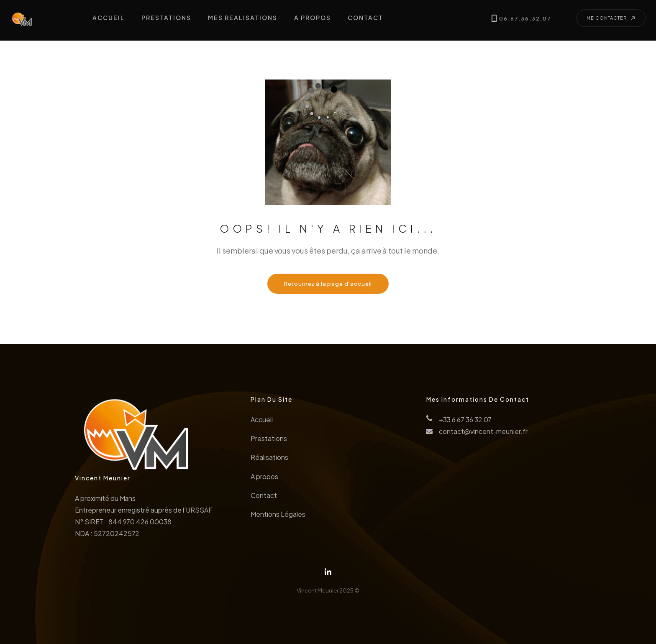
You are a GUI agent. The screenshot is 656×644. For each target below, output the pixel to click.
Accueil (262, 422)
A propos (264, 479)
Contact (264, 497)
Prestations (269, 440)
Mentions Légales (278, 516)
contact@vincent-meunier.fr (483, 433)
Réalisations (269, 459)
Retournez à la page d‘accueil (328, 284)
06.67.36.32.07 (523, 17)
